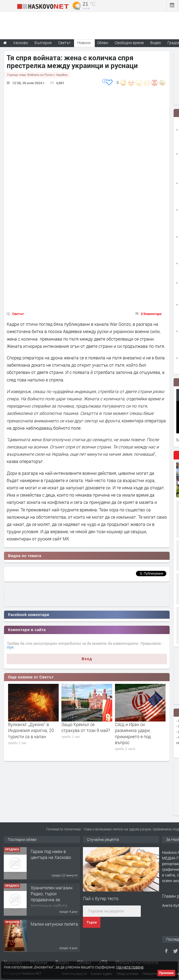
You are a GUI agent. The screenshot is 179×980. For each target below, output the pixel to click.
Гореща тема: (37, 75)
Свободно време (129, 43)
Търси (92, 922)
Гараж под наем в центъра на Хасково (51, 854)
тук (10, 647)
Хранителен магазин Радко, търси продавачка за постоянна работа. (52, 897)
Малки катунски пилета (54, 924)
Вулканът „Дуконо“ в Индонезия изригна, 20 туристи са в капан (31, 730)
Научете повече (130, 967)
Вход (87, 659)
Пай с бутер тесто (101, 898)
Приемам (166, 973)
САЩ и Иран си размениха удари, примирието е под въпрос (133, 733)
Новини (84, 43)
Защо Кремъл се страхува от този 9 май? (86, 727)
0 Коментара (151, 314)
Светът (18, 314)
